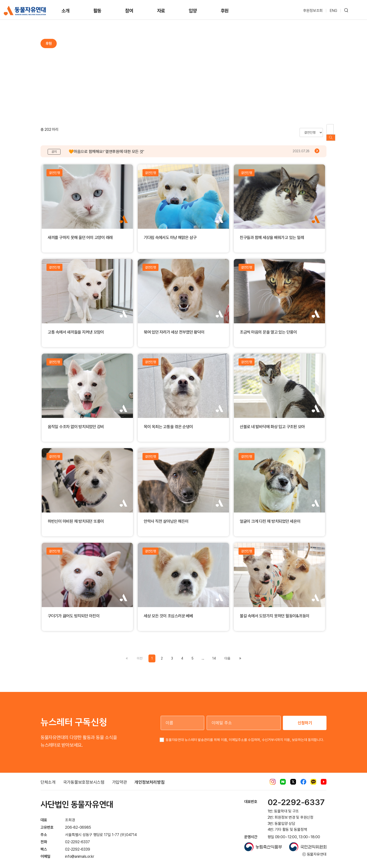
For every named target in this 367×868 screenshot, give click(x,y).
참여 (129, 11)
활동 (97, 11)
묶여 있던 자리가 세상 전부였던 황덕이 (174, 327)
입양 (193, 11)
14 (214, 654)
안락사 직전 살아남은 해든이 (166, 516)
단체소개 (48, 777)
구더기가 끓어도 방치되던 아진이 (74, 611)
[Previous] (227, 654)
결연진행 (54, 168)
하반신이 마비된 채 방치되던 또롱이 (76, 516)
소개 (66, 11)
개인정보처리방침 (149, 777)
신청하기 (305, 718)
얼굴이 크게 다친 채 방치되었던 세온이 (270, 516)
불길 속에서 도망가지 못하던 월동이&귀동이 (275, 611)
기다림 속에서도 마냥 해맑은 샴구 (170, 233)
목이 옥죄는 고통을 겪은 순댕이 (168, 422)
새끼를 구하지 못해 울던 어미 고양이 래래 (80, 233)
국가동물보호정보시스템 (84, 777)
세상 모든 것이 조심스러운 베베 (168, 611)
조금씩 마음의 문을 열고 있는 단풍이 (268, 327)
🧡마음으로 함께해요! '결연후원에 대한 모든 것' (106, 147)
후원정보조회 (313, 11)
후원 (225, 11)
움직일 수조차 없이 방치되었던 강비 (76, 422)
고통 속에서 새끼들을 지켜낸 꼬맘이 (76, 327)
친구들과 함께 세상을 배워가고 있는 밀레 (272, 233)
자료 (161, 11)
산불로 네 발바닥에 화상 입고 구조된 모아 (272, 422)
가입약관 (120, 777)
